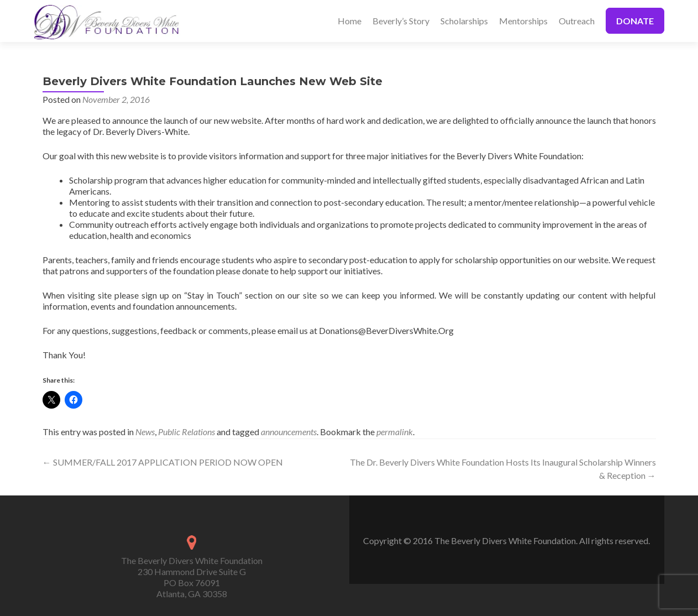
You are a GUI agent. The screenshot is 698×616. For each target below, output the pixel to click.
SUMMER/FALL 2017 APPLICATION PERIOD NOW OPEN (163, 462)
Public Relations (187, 432)
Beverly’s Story (401, 21)
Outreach (577, 21)
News (145, 432)
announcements (289, 432)
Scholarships (464, 21)
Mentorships (523, 21)
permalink (395, 432)
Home (350, 21)
